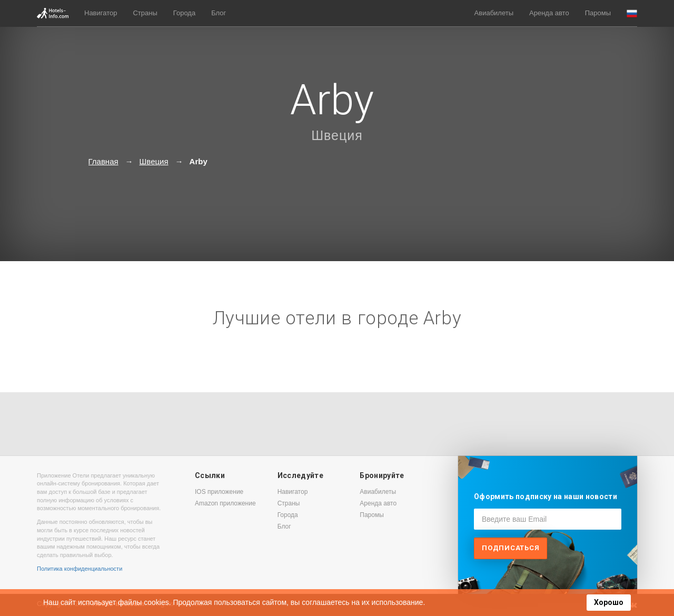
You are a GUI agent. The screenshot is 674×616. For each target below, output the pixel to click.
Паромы (598, 13)
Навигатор (101, 13)
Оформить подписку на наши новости (546, 496)
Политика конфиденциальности (80, 569)
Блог (219, 13)
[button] (632, 13)
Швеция (337, 135)
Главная (103, 161)
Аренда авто (549, 13)
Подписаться (511, 548)
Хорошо (609, 602)
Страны (145, 13)
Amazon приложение (225, 503)
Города (184, 13)
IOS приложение (219, 492)
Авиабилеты (494, 13)
